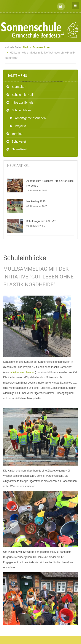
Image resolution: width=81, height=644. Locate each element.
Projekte (20, 126)
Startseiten (19, 87)
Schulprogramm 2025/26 (41, 221)
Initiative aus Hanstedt (22, 372)
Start (25, 47)
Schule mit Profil (23, 95)
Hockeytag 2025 (36, 202)
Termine (17, 134)
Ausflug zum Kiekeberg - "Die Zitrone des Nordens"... (50, 183)
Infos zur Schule (22, 102)
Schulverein (20, 141)
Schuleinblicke (41, 47)
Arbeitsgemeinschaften (30, 118)
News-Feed (19, 149)
